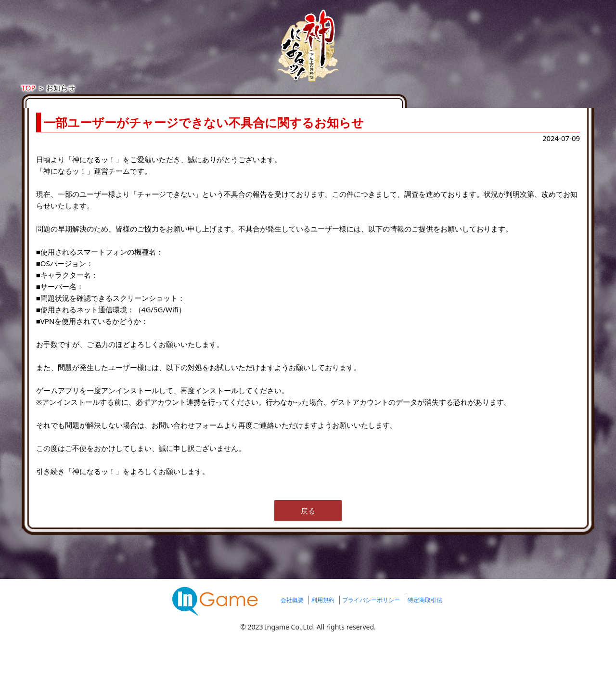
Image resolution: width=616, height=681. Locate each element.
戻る (308, 555)
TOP (123, 97)
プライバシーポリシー (371, 644)
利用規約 (323, 644)
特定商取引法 (425, 644)
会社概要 (292, 644)
